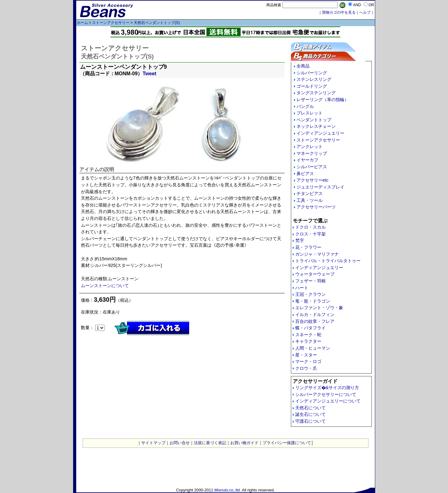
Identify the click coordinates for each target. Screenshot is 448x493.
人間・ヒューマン (313, 348)
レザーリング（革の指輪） (323, 100)
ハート (302, 288)
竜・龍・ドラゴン (313, 301)
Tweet (149, 74)
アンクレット (310, 147)
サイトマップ (153, 443)
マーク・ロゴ (308, 361)
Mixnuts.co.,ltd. (228, 490)
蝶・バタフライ (310, 328)
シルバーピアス (312, 167)
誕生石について (310, 414)
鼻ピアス (305, 174)
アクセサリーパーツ (316, 207)
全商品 (303, 66)
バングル (305, 106)
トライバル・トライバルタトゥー (328, 261)
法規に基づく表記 (210, 443)
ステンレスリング (314, 79)
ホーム (82, 23)
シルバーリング (312, 73)
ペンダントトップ (314, 120)
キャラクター (308, 341)
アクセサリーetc (313, 180)
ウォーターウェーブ (315, 274)
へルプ (365, 12)
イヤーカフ (307, 160)
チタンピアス (310, 193)
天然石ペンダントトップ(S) (157, 23)
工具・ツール (310, 200)
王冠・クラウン (310, 294)
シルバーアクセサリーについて (326, 394)
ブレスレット (310, 113)
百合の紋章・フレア (315, 321)
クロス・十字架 (310, 234)
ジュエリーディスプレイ (320, 187)
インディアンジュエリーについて (328, 401)
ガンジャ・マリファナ (317, 254)
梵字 (300, 240)
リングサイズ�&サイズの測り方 (327, 388)
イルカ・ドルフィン (315, 314)
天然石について (310, 408)
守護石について (310, 421)
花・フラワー (308, 247)
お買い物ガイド (244, 443)
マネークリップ (312, 153)
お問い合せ (180, 443)
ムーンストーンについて (105, 286)
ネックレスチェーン (316, 126)
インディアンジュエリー (320, 133)
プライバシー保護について (287, 443)
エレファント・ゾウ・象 (319, 308)
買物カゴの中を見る (339, 12)
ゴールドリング (312, 86)
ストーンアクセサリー (111, 23)
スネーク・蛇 (308, 335)
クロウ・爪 (306, 368)
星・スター (306, 355)
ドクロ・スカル (310, 227)
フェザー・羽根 (310, 281)
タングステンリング (316, 93)
